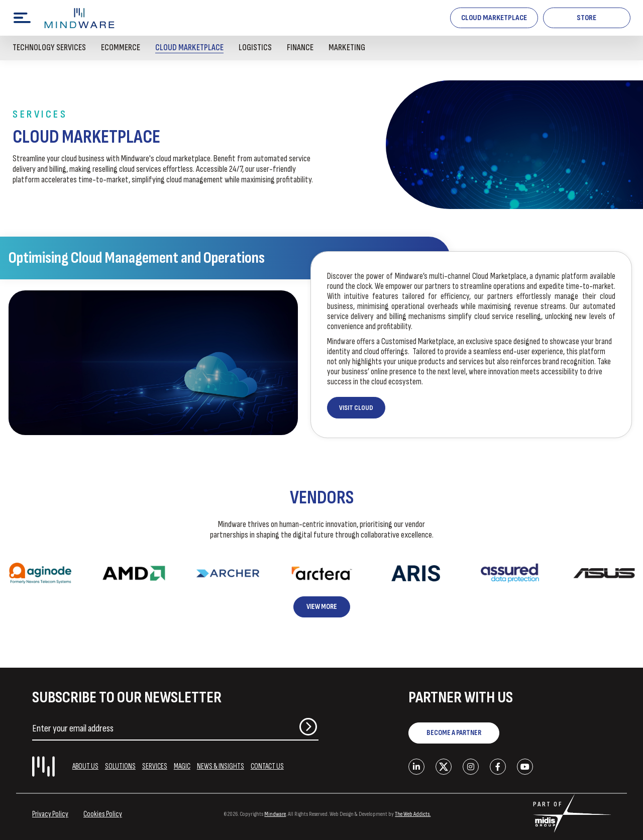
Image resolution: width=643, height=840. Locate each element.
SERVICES (155, 766)
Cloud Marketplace (494, 18)
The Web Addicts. (413, 814)
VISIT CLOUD (356, 408)
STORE (586, 18)
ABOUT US (85, 766)
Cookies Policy (103, 814)
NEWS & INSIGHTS (221, 766)
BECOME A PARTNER (454, 733)
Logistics (255, 48)
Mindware (275, 814)
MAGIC (182, 766)
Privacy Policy (50, 814)
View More (322, 607)
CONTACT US (267, 766)
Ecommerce (121, 48)
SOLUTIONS (120, 766)
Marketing (347, 48)
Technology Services (49, 48)
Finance (300, 48)
